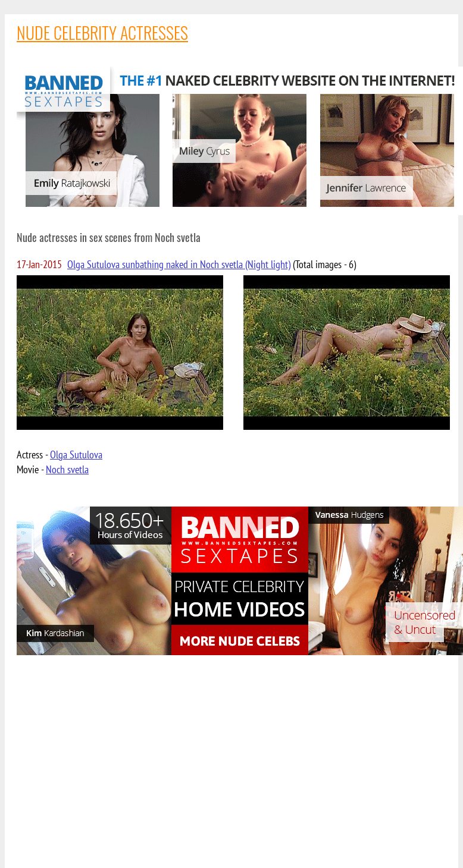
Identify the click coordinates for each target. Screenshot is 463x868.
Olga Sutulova (76, 455)
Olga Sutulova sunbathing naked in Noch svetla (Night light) (179, 264)
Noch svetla (67, 469)
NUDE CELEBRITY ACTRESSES (102, 32)
